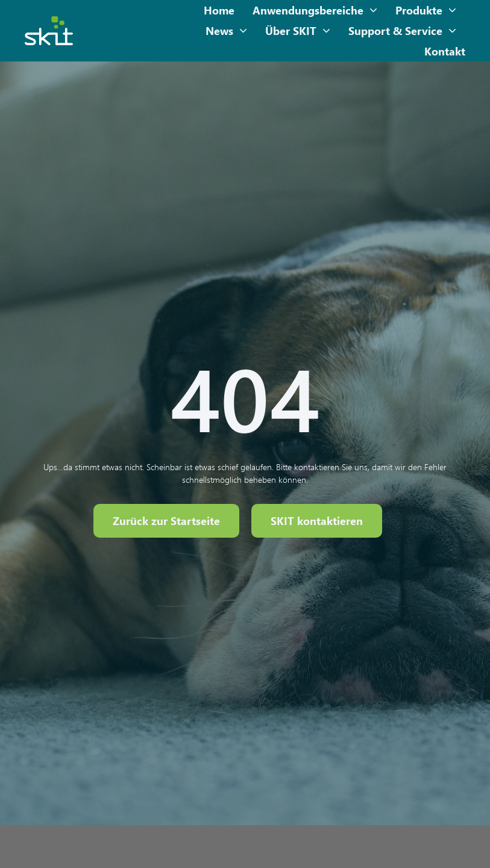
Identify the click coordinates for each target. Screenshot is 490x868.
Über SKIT (298, 31)
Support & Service (402, 31)
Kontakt (445, 51)
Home (219, 10)
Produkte (426, 11)
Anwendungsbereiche (315, 11)
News (226, 31)
